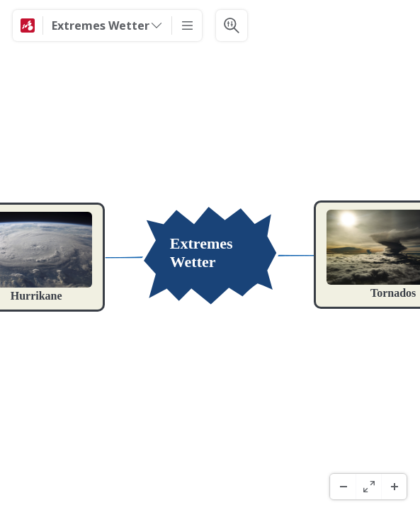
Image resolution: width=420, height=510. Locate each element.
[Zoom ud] (343, 487)
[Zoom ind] (394, 487)
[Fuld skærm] (368, 487)
